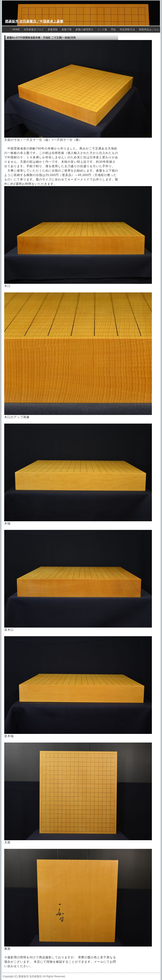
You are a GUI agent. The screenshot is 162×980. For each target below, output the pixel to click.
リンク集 (102, 29)
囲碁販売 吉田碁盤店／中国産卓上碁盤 (34, 21)
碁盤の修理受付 (84, 29)
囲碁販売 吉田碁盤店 (30, 976)
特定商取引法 (127, 29)
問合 (113, 29)
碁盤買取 (53, 29)
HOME (16, 29)
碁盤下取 (67, 29)
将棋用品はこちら (149, 29)
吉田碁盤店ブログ (34, 29)
